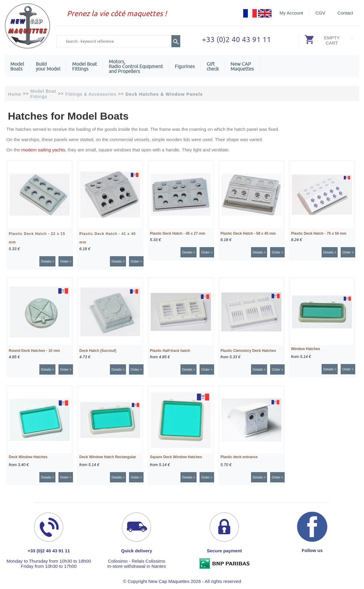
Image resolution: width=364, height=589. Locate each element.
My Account (291, 13)
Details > (47, 261)
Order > (66, 261)
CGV (321, 13)
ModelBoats (17, 66)
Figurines (185, 66)
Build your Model (48, 66)
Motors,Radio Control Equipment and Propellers (136, 66)
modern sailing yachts (43, 150)
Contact (345, 13)
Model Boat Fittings (84, 66)
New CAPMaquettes (242, 66)
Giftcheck (213, 66)
